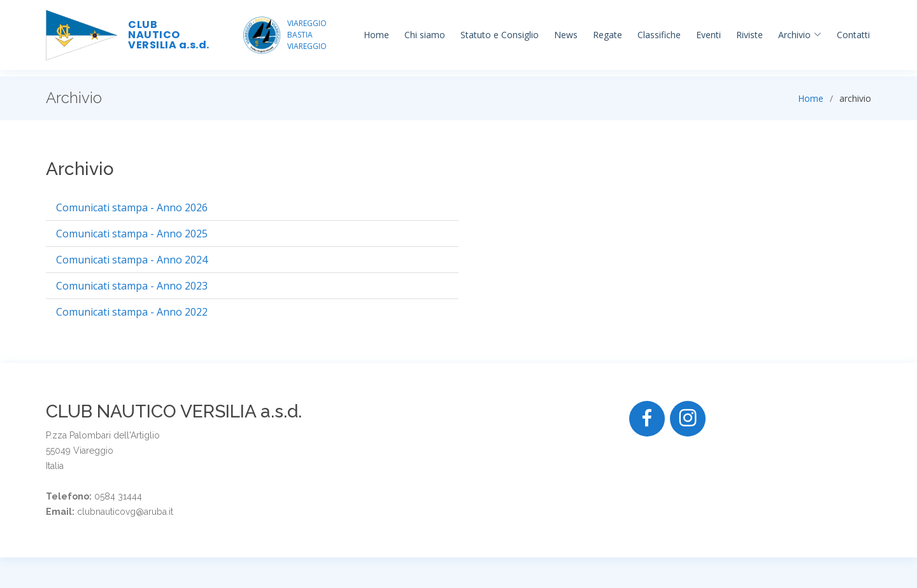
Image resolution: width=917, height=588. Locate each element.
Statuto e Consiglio (500, 35)
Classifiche (659, 35)
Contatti (853, 35)
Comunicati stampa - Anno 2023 (132, 286)
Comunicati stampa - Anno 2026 (132, 207)
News (566, 35)
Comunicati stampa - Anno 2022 (132, 312)
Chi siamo (425, 35)
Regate (608, 35)
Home (376, 35)
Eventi (708, 35)
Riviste (750, 35)
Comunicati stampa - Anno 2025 (132, 234)
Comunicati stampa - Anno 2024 (132, 260)
